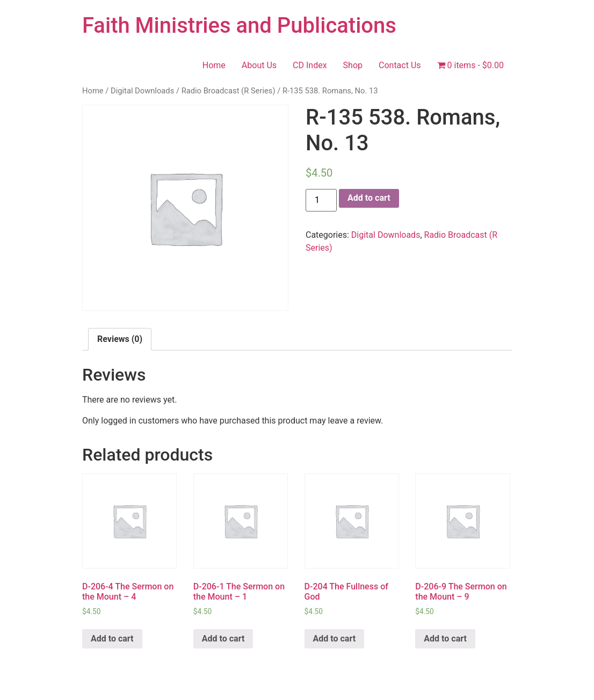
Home (214, 65)
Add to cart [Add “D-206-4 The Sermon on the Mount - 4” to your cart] (112, 639)
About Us (259, 65)
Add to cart (369, 198)
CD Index (310, 65)
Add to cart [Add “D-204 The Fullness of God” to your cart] (335, 639)
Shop (353, 65)
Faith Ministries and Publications (239, 25)
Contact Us (400, 65)
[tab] (120, 339)
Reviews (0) (120, 339)
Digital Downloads (142, 91)
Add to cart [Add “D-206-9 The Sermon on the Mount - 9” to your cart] (445, 639)
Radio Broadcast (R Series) (229, 91)
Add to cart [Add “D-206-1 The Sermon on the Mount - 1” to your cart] (223, 639)
